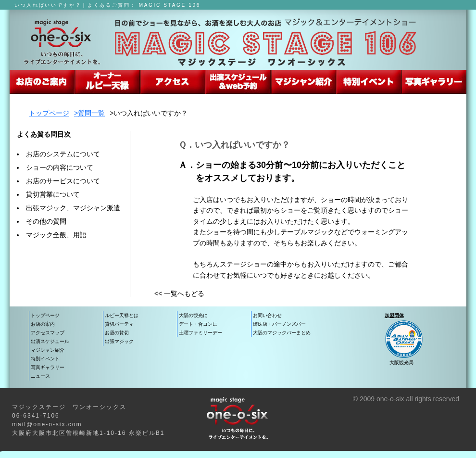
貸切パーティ (119, 324)
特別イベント (45, 359)
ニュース (40, 376)
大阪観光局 (401, 363)
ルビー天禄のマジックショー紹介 (107, 82)
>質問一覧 (89, 113)
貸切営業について (53, 194)
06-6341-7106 (36, 416)
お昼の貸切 (117, 333)
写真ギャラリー (48, 367)
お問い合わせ (267, 315)
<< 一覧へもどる (179, 293)
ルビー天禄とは (122, 315)
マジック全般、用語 (56, 235)
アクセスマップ (48, 333)
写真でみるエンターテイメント (434, 82)
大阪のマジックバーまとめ (282, 333)
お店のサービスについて (63, 181)
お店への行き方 (173, 82)
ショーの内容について (60, 167)
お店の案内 (43, 324)
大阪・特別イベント (369, 82)
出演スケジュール (238, 82)
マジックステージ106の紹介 (42, 82)
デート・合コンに (198, 324)
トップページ (49, 113)
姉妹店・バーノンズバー (279, 324)
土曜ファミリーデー (200, 333)
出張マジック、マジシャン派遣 (73, 208)
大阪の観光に (193, 315)
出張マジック (119, 341)
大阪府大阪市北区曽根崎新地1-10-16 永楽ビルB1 (88, 433)
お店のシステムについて (63, 154)
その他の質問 (46, 221)
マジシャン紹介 (304, 82)
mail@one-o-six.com (47, 424)
